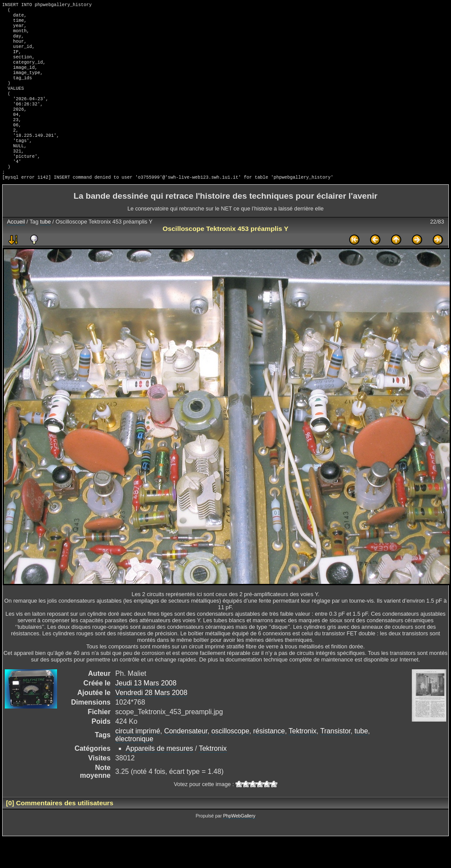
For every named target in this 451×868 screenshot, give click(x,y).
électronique (134, 768)
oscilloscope (230, 761)
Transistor (336, 761)
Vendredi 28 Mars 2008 (151, 722)
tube (45, 251)
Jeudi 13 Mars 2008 (146, 713)
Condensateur (186, 761)
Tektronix (303, 761)
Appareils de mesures (160, 778)
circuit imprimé (138, 761)
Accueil (16, 251)
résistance (269, 761)
